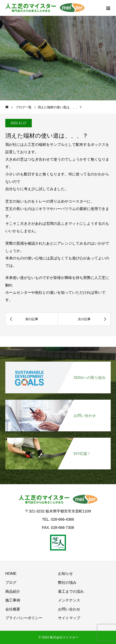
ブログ (11, 582)
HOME (11, 573)
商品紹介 (13, 591)
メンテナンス (69, 600)
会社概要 (13, 609)
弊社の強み (67, 582)
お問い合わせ (69, 609)
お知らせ (65, 573)
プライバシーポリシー (24, 618)
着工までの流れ (71, 591)
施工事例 (13, 600)
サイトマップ (69, 618)
